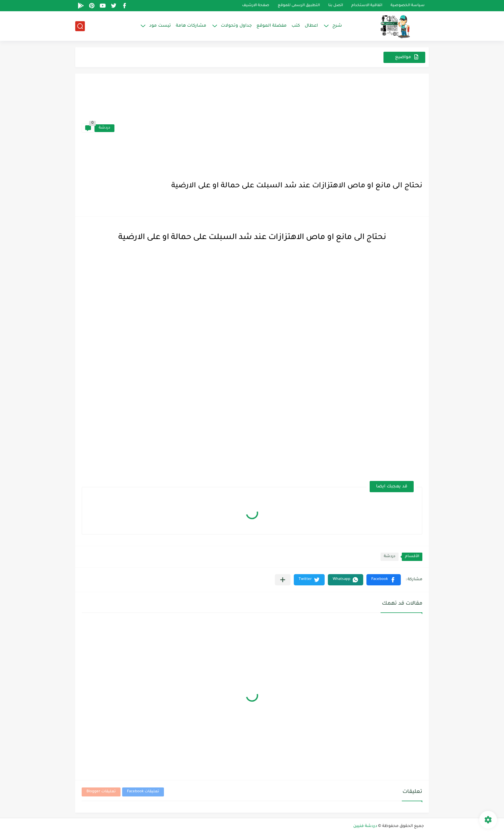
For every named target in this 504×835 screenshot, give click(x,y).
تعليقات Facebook (143, 792)
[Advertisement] (268, 128)
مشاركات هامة (191, 26)
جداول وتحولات (236, 26)
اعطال (311, 26)
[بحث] (80, 26)
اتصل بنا (336, 6)
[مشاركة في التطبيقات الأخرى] (283, 580)
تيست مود (160, 26)
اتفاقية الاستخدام (367, 6)
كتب (296, 26)
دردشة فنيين (365, 826)
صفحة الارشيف (256, 6)
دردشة (104, 128)
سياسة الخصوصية (408, 6)
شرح (337, 26)
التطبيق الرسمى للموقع (299, 6)
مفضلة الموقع (272, 26)
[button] (384, 580)
